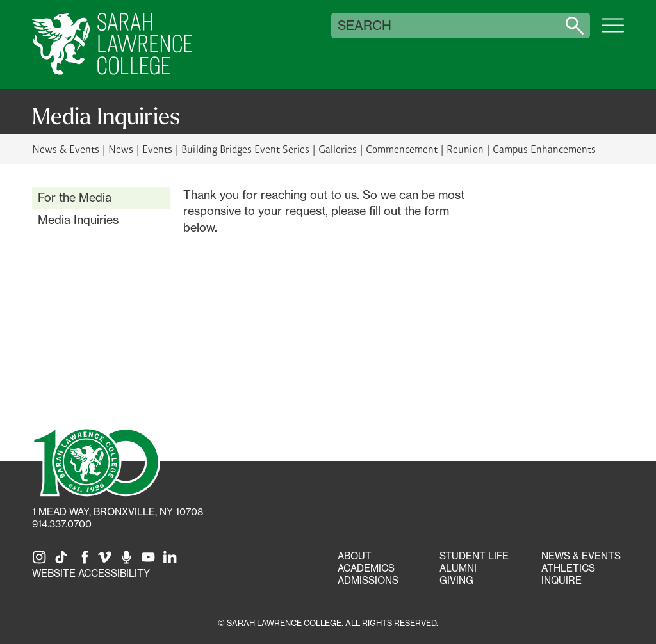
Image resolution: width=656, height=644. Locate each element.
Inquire (562, 580)
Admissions (368, 580)
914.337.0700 (62, 524)
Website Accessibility (91, 573)
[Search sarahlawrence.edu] (575, 26)
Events (157, 149)
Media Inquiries (78, 220)
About (355, 556)
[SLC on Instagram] (42, 561)
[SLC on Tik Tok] (63, 561)
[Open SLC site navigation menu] (613, 32)
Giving (456, 580)
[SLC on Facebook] (85, 561)
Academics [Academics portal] (366, 568)
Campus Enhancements (544, 149)
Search (365, 26)
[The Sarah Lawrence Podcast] (129, 561)
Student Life (474, 556)
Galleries (338, 149)
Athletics (568, 568)
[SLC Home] (112, 44)
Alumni (458, 568)
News (121, 149)
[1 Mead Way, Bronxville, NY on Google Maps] (118, 512)
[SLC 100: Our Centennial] (96, 461)
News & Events (66, 149)
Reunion (465, 149)
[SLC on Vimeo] (107, 561)
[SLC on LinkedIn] (172, 561)
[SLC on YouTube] (151, 561)
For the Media (75, 197)
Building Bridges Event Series (245, 149)
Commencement (402, 149)
